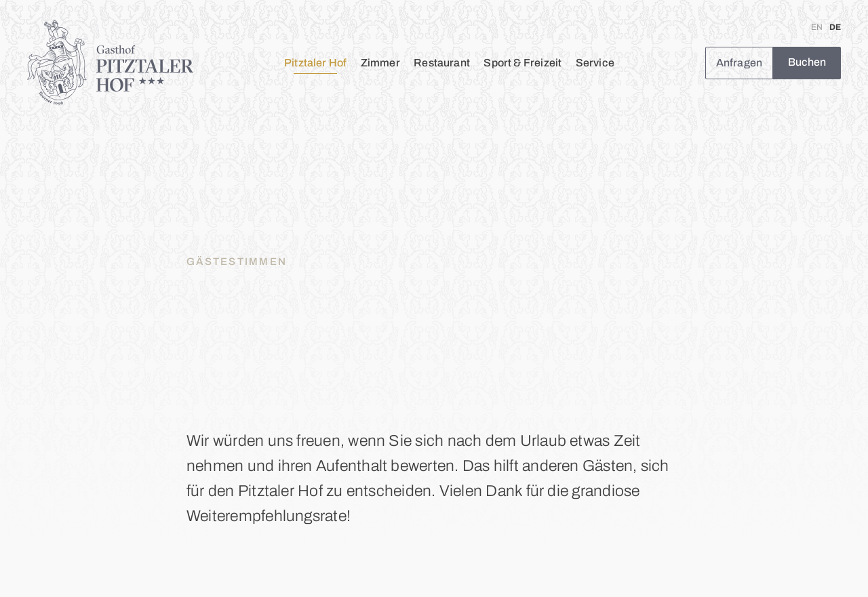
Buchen (807, 62)
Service (595, 63)
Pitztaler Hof (315, 63)
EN (817, 27)
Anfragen (739, 63)
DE (835, 27)
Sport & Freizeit (522, 63)
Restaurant (442, 63)
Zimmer (380, 63)
